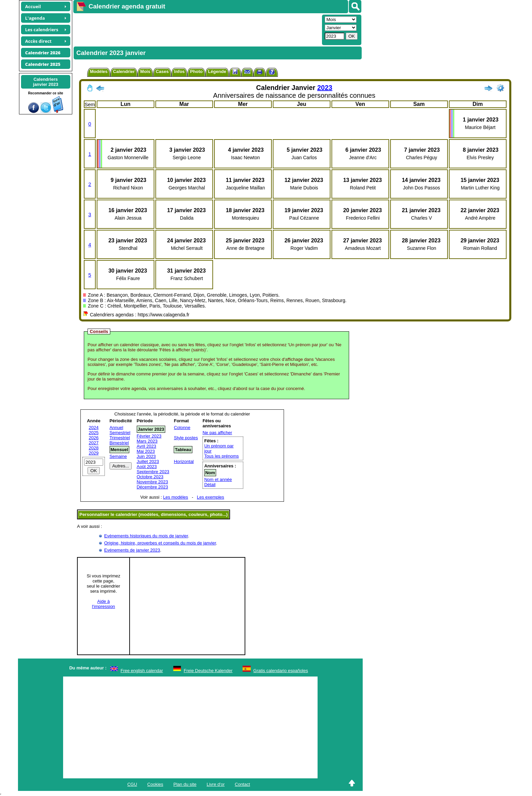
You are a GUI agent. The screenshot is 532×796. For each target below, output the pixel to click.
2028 (94, 448)
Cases (162, 71)
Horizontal (184, 461)
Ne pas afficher (217, 433)
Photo (196, 71)
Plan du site (185, 784)
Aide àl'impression (103, 604)
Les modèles (176, 497)
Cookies (155, 784)
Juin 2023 (146, 456)
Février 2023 (149, 436)
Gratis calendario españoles (281, 671)
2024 (94, 428)
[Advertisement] (197, 29)
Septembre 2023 (153, 472)
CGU (132, 784)
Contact (242, 784)
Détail (210, 485)
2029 (94, 453)
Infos (179, 71)
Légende (217, 71)
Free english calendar (142, 671)
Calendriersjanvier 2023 (45, 82)
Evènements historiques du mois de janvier (146, 536)
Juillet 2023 (148, 461)
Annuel (116, 428)
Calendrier (124, 71)
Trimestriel (120, 438)
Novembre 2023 (153, 482)
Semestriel (120, 433)
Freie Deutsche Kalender (208, 671)
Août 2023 (147, 467)
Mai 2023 (146, 451)
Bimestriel (119, 443)
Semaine (118, 456)
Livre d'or (216, 784)
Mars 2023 (147, 441)
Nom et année (218, 479)
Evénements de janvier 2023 (132, 550)
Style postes (186, 438)
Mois (145, 71)
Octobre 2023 (150, 477)
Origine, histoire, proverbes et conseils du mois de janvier (160, 543)
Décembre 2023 (153, 487)
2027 (94, 443)
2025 (94, 433)
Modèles (99, 71)
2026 (94, 438)
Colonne (182, 428)
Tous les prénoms (222, 456)
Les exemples (210, 497)
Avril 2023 (147, 446)
